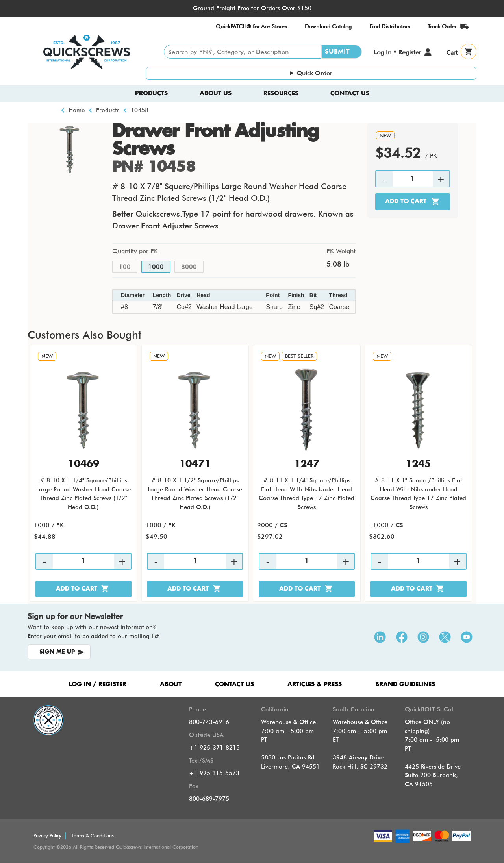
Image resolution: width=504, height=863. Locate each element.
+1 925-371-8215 (214, 748)
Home (77, 110)
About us (216, 94)
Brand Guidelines (405, 684)
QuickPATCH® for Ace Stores (251, 26)
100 (125, 267)
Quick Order (314, 73)
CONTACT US (234, 684)
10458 (140, 110)
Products (151, 94)
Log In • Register (397, 52)
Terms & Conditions (93, 836)
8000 (189, 267)
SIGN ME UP (57, 652)
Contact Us (350, 94)
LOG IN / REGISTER (98, 684)
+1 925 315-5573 (214, 773)
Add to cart (406, 201)
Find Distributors (390, 26)
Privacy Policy (47, 836)
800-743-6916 (209, 722)
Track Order (442, 26)
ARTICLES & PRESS (315, 684)
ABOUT (171, 684)
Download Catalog (328, 26)
